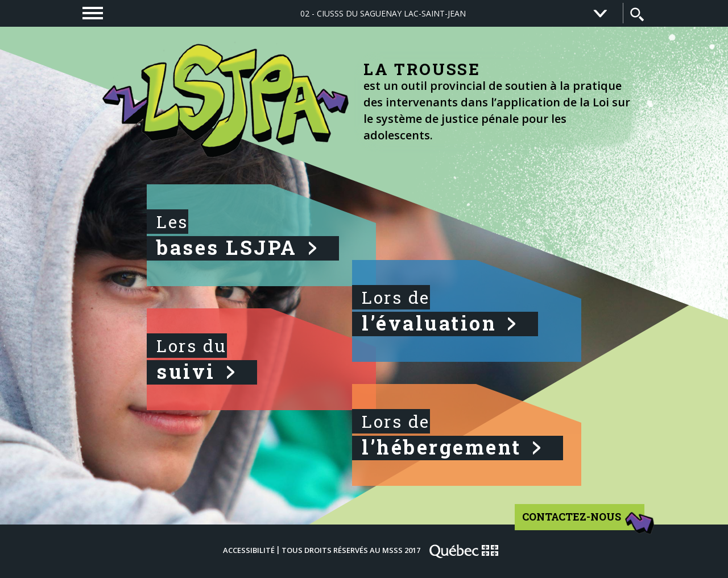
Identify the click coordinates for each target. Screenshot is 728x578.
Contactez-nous (584, 521)
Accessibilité (249, 550)
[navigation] (93, 13)
